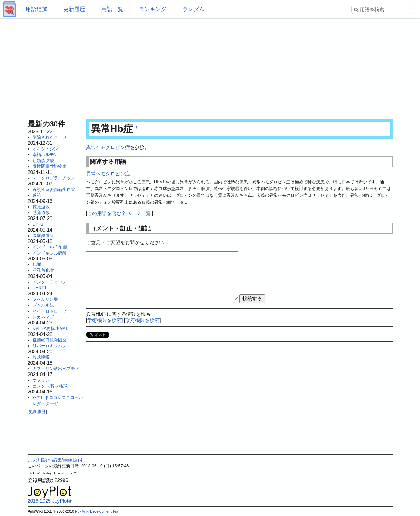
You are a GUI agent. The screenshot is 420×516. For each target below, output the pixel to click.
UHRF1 (40, 288)
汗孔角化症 (43, 270)
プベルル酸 (43, 305)
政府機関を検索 (142, 320)
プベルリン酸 (45, 299)
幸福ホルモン (45, 154)
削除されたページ (50, 137)
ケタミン (41, 380)
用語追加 (36, 9)
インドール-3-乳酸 (50, 247)
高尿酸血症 (43, 236)
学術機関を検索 (104, 320)
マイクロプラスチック (54, 178)
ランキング (153, 9)
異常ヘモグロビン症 (108, 147)
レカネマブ (43, 317)
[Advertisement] (210, 67)
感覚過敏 (41, 213)
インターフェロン (50, 282)
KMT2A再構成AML (50, 328)
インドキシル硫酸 (50, 253)
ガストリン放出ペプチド (56, 369)
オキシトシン (45, 149)
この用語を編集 (45, 460)
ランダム (193, 9)
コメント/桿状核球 (50, 386)
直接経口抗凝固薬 (50, 340)
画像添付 (73, 460)
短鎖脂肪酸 (43, 161)
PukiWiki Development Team (98, 511)
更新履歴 (74, 9)
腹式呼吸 (41, 357)
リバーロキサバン (50, 346)
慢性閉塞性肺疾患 (50, 166)
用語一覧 (112, 9)
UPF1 (38, 224)
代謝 (37, 264)
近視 (37, 195)
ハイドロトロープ (50, 311)
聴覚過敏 (41, 207)
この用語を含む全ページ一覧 (119, 213)
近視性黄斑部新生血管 (54, 189)
